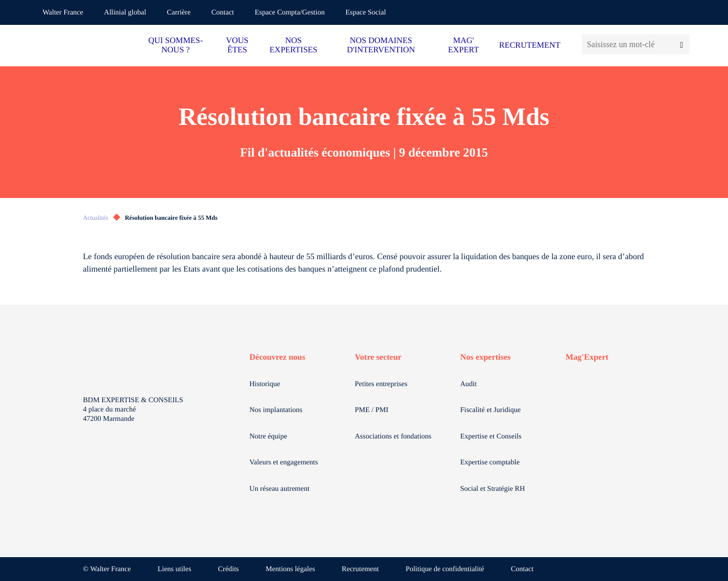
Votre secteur (378, 357)
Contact (223, 13)
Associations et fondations (393, 437)
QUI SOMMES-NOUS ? (176, 45)
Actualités (96, 218)
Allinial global (125, 13)
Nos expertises (486, 357)
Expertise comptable (490, 463)
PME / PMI (372, 410)
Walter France (63, 13)
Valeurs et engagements (284, 463)
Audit (469, 384)
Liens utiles (174, 569)
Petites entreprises (381, 384)
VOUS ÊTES (237, 45)
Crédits (228, 569)
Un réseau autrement (279, 489)
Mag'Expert (587, 357)
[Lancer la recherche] (682, 44)
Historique (265, 384)
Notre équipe (268, 437)
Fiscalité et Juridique (491, 410)
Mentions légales (290, 569)
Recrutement (360, 569)
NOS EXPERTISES (293, 45)
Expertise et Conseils (491, 437)
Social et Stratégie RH (493, 489)
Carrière (179, 13)
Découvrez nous (277, 357)
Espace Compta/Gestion (290, 13)
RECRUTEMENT (529, 45)
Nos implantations (276, 410)
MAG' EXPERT (463, 45)
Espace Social (366, 13)
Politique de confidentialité (445, 569)
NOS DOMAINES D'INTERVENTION (381, 45)
